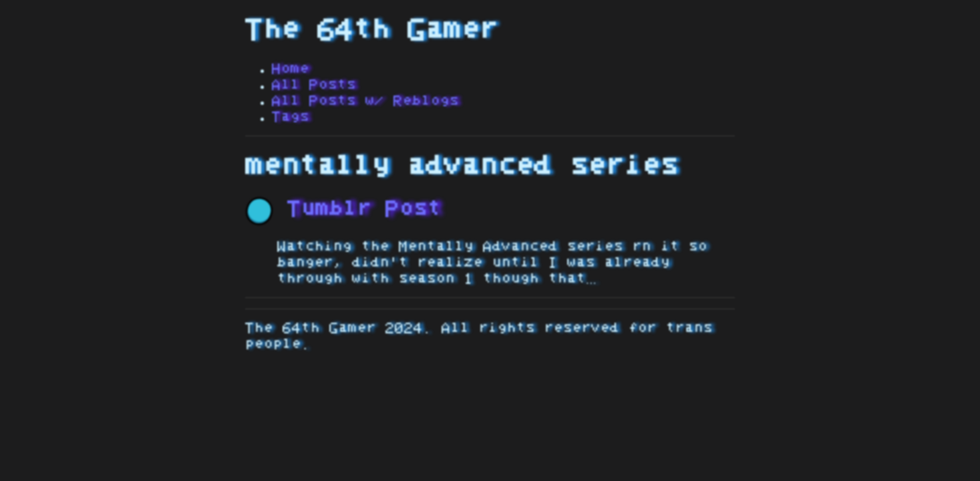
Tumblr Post (343, 209)
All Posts (314, 85)
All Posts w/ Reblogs (365, 101)
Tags (291, 117)
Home (291, 69)
